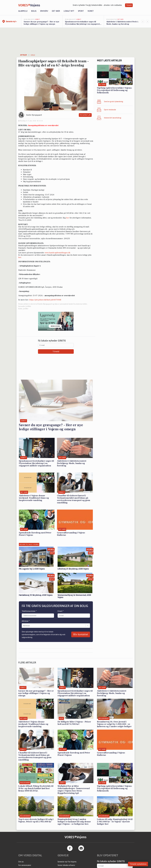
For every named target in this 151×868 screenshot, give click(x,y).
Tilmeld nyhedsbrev (138, 864)
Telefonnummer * (29, 611)
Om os (21, 862)
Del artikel (85, 115)
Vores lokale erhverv (66, 865)
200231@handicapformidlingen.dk (33, 229)
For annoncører (25, 865)
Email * (61, 611)
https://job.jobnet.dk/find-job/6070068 (45, 300)
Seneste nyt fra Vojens (67, 862)
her (68, 218)
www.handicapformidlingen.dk (58, 253)
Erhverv (44, 11)
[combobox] (23, 626)
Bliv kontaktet (81, 634)
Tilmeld (129, 5)
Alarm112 (23, 11)
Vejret (91, 11)
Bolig (34, 11)
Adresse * (26, 621)
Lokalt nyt (69, 11)
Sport (81, 11)
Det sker (56, 11)
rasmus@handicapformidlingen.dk (37, 234)
